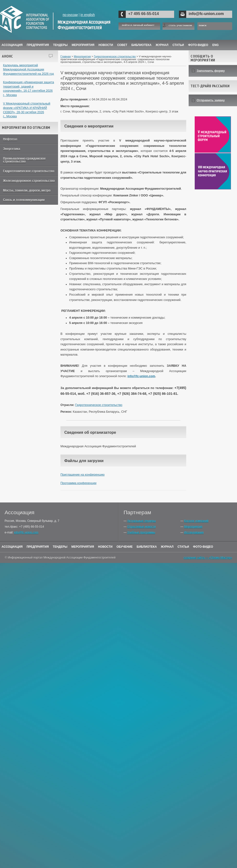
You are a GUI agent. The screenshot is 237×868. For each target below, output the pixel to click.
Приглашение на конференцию (82, 475)
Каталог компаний (196, 521)
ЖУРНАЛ (162, 45)
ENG (215, 45)
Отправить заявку (211, 100)
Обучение (125, 547)
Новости (106, 45)
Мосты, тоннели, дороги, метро (27, 190)
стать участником (180, 25)
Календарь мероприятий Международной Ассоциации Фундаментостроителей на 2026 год (29, 70)
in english (88, 15)
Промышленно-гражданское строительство (24, 160)
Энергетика (12, 149)
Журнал (167, 547)
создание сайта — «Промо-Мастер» (208, 558)
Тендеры (60, 45)
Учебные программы (141, 532)
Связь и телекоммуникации (24, 200)
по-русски (70, 15)
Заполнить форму (211, 71)
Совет (122, 45)
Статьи (178, 45)
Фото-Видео (198, 45)
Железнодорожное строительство (29, 181)
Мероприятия (83, 45)
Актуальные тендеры (141, 521)
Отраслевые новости (141, 527)
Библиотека (141, 45)
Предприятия (38, 45)
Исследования (194, 532)
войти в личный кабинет (138, 25)
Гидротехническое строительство (29, 171)
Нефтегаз (10, 139)
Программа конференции (78, 483)
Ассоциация (12, 45)
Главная (66, 56)
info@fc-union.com (206, 14)
